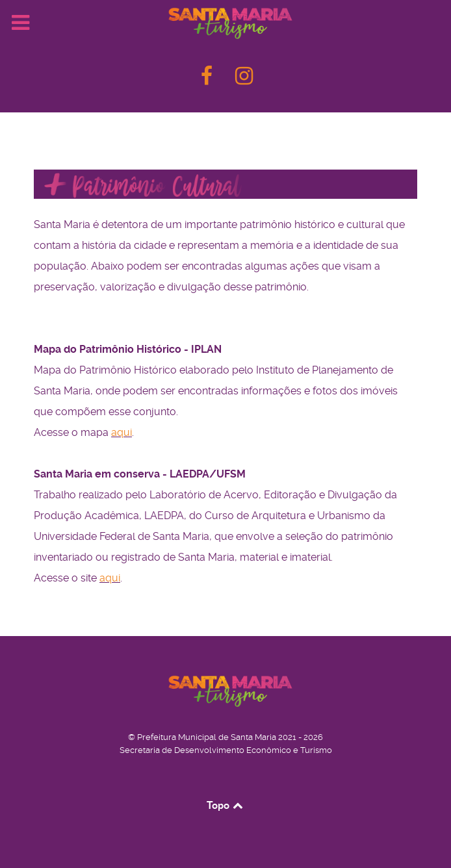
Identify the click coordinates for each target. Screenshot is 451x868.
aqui (122, 432)
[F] (208, 80)
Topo (226, 805)
